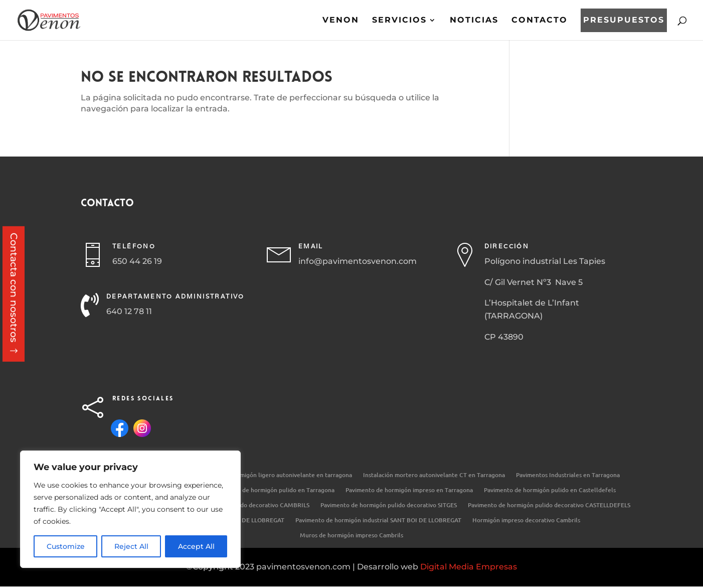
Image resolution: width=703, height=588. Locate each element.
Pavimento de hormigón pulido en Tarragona (273, 490)
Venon (341, 21)
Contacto (540, 21)
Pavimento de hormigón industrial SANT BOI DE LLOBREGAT (378, 521)
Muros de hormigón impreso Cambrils (351, 536)
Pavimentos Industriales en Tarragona (568, 475)
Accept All (196, 546)
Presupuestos (624, 21)
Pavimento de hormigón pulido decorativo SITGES (389, 505)
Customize (66, 546)
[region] (130, 509)
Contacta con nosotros (14, 288)
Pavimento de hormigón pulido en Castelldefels (550, 490)
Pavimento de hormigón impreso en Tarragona (409, 490)
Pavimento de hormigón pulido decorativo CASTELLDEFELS (549, 505)
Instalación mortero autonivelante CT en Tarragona (434, 475)
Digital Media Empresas (469, 567)
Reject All (131, 546)
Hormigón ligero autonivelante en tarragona (291, 475)
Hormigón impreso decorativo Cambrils (526, 521)
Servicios (399, 21)
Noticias (474, 21)
